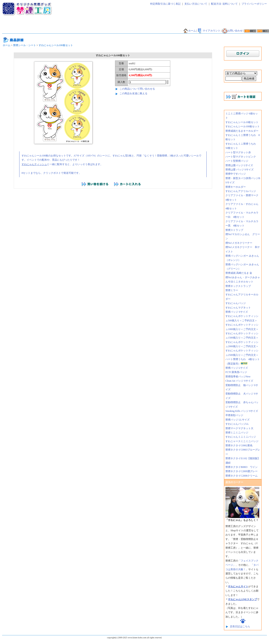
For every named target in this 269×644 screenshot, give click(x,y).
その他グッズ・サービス (94, 31)
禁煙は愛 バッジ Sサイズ (239, 170)
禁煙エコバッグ (210, 25)
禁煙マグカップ (66, 31)
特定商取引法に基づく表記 (165, 4)
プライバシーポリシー (254, 4)
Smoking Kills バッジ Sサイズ (242, 411)
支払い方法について (196, 4)
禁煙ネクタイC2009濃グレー (242, 471)
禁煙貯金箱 (28, 31)
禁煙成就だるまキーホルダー (242, 131)
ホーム (189, 31)
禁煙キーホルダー (236, 187)
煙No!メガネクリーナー (239, 243)
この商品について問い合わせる (137, 89)
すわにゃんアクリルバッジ (241, 191)
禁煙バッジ (70, 25)
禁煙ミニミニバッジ (237, 433)
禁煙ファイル (189, 25)
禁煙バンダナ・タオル (254, 25)
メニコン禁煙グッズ (159, 31)
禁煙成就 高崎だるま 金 (239, 273)
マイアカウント (209, 31)
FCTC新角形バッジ (236, 372)
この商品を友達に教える (133, 93)
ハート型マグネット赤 (238, 152)
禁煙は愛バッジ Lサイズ (239, 165)
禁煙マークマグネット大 (239, 428)
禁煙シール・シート (165, 25)
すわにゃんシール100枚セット (56, 45)
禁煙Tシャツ (46, 31)
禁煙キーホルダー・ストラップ (131, 25)
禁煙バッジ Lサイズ (237, 368)
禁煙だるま (230, 25)
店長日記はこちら (240, 626)
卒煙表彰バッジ (234, 415)
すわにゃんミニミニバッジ (241, 437)
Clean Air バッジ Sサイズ (239, 381)
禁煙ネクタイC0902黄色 (240, 445)
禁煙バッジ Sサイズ (237, 312)
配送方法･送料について (224, 4)
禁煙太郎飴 (30, 25)
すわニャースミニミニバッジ (242, 441)
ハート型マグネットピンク (241, 157)
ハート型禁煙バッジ (237, 161)
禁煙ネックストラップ (238, 286)
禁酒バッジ (119, 31)
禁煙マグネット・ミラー (95, 25)
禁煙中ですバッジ (236, 174)
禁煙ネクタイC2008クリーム (242, 476)
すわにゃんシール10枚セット (242, 122)
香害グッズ (136, 31)
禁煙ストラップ (234, 230)
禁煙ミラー (232, 290)
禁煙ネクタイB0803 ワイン (242, 467)
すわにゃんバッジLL (237, 424)
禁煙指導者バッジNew (238, 377)
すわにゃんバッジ (236, 303)
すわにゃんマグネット (238, 308)
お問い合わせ (232, 31)
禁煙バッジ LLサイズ (237, 420)
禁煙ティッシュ (50, 25)
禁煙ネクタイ (12, 25)
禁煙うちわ (10, 31)
